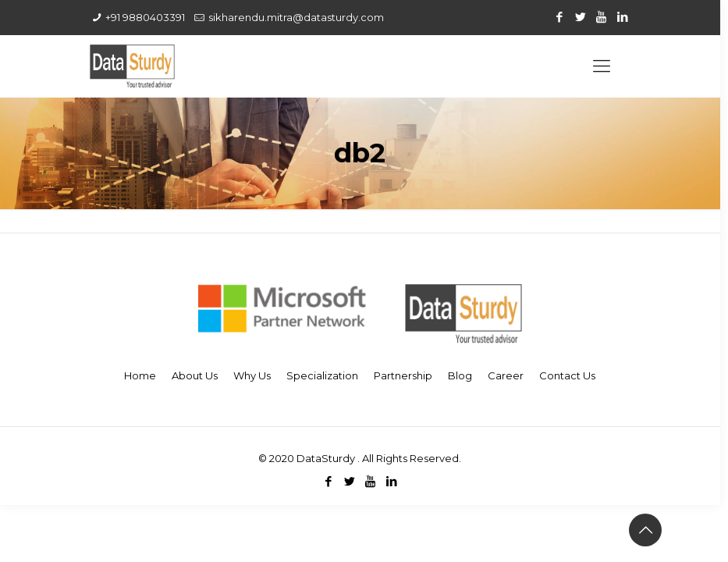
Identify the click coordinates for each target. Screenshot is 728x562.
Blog (460, 375)
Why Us (252, 375)
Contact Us (567, 375)
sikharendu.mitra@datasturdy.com (296, 17)
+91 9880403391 (145, 17)
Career (506, 375)
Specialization (322, 375)
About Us (195, 375)
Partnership (403, 375)
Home (140, 375)
